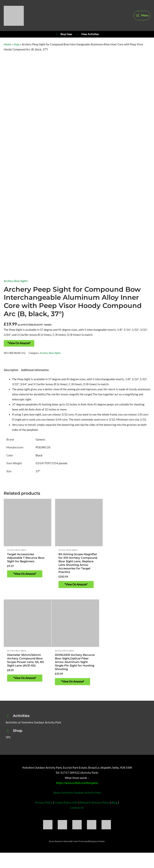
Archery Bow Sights (16, 284)
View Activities (87, 36)
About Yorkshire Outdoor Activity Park (77, 793)
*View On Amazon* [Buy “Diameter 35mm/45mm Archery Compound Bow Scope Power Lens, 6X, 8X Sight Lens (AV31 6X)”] (126, 579)
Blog (115, 803)
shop (16, 47)
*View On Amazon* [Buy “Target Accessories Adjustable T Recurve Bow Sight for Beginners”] (26, 575)
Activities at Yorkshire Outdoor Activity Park (33, 723)
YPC (8, 738)
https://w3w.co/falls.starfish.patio (77, 783)
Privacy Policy (44, 803)
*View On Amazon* (19, 346)
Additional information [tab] (35, 373)
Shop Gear (64, 36)
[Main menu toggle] (142, 16)
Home (7, 47)
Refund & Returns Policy (95, 803)
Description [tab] (11, 373)
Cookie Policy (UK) (66, 803)
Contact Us (77, 808)
